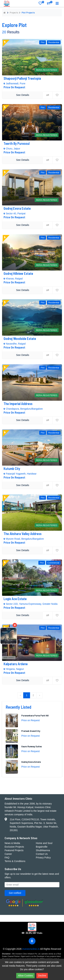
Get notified (15, 893)
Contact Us (42, 854)
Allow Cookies (25, 976)
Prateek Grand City (31, 731)
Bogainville (42, 847)
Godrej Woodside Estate (20, 339)
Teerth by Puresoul (17, 143)
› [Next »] (40, 695)
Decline (42, 976)
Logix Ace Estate (15, 599)
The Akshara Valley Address (23, 534)
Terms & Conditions (15, 861)
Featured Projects (14, 850)
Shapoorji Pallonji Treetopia (23, 78)
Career (8, 854)
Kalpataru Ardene (16, 664)
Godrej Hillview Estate (18, 273)
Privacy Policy (43, 858)
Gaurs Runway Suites (32, 746)
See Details (23, 95)
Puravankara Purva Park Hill (35, 715)
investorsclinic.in (31, 949)
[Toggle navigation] (57, 3)
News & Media (12, 843)
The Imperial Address (18, 404)
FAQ (7, 858)
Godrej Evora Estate (17, 208)
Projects (14, 12)
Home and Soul (44, 843)
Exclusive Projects (14, 847)
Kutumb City (12, 469)
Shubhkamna (43, 850)
